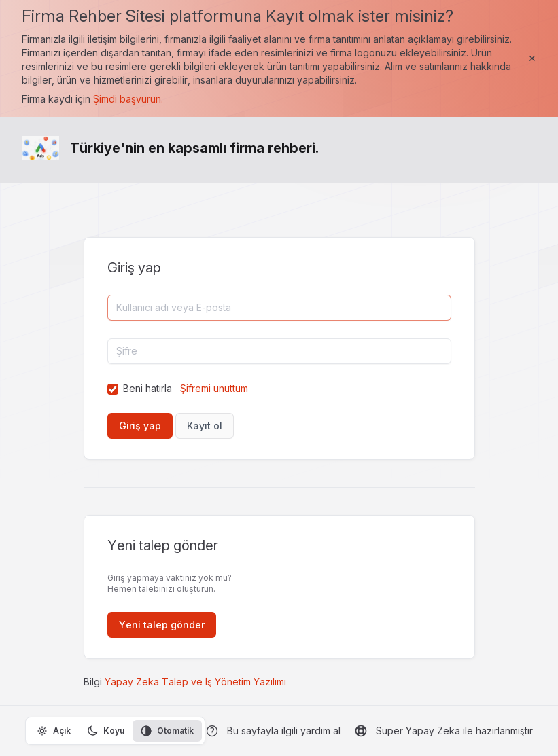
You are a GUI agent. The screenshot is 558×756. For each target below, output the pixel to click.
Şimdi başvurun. (128, 99)
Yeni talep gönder (162, 625)
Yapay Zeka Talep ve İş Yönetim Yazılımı (195, 682)
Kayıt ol (205, 426)
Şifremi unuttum (214, 388)
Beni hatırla (147, 388)
